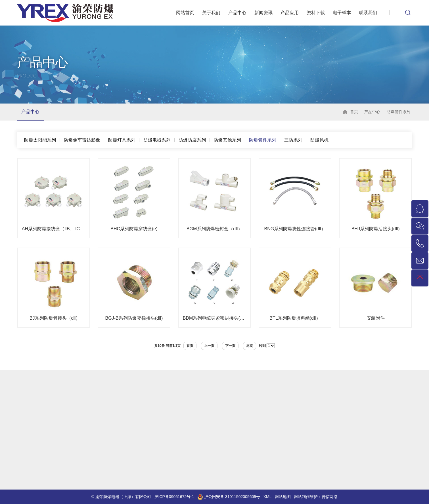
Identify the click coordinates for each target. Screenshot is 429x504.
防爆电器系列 (157, 140)
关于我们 (211, 13)
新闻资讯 (263, 13)
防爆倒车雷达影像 (82, 140)
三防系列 (293, 140)
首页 (354, 112)
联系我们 (368, 13)
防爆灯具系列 (122, 140)
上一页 (209, 346)
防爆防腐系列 (192, 140)
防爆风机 (319, 140)
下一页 (230, 346)
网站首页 (185, 13)
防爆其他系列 (227, 140)
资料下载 (316, 13)
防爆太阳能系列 (40, 140)
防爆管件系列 (399, 112)
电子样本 (342, 13)
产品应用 (290, 13)
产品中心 (237, 13)
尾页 (250, 346)
